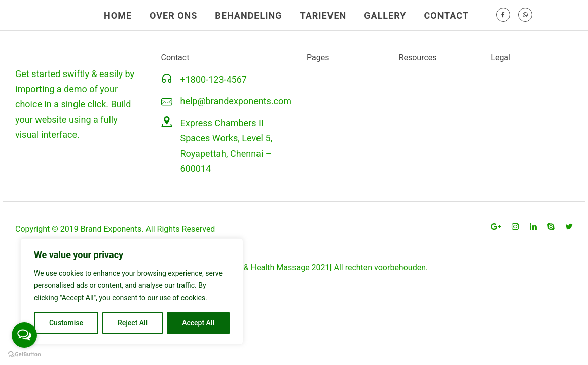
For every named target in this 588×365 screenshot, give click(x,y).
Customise (66, 323)
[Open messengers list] (24, 335)
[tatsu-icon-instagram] (517, 226)
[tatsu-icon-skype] (553, 226)
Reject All (133, 323)
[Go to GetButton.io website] (24, 355)
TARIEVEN (323, 15)
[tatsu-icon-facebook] (503, 15)
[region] (132, 291)
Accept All (198, 323)
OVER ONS (173, 15)
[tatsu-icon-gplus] (498, 226)
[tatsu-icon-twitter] (569, 226)
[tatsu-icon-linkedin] (535, 226)
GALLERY (385, 15)
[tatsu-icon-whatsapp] (525, 15)
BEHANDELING (248, 15)
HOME (118, 15)
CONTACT (446, 15)
